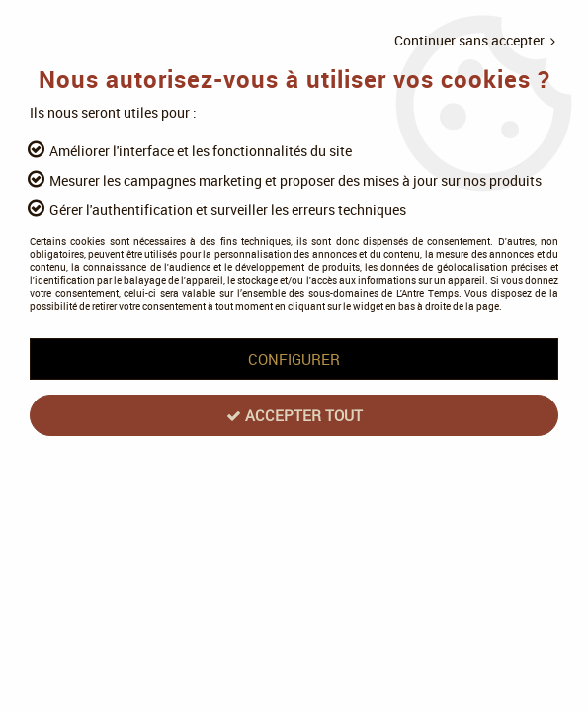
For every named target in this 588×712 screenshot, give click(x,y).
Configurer (294, 359)
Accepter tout (294, 415)
